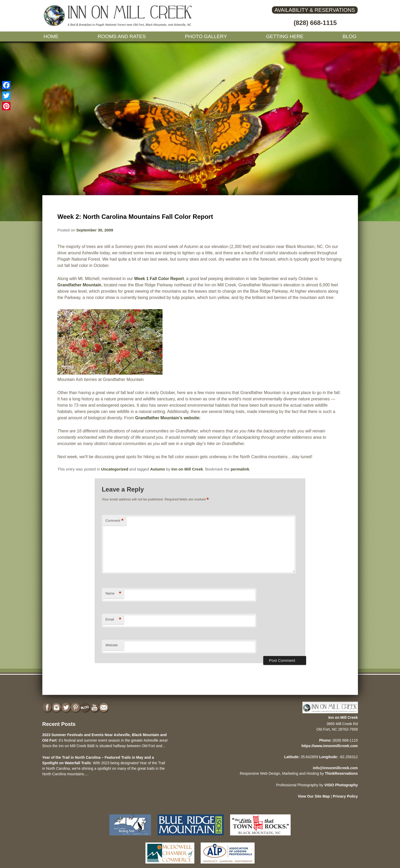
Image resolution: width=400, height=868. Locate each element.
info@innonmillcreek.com (335, 768)
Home (51, 36)
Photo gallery (206, 36)
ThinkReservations (341, 773)
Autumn (158, 469)
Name (113, 594)
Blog (350, 36)
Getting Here (285, 36)
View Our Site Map (314, 796)
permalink (240, 469)
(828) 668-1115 (315, 23)
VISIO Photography (341, 785)
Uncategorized (115, 469)
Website (112, 645)
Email (113, 620)
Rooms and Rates (122, 36)
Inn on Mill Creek (187, 469)
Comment (115, 521)
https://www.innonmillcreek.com (330, 746)
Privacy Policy (345, 796)
